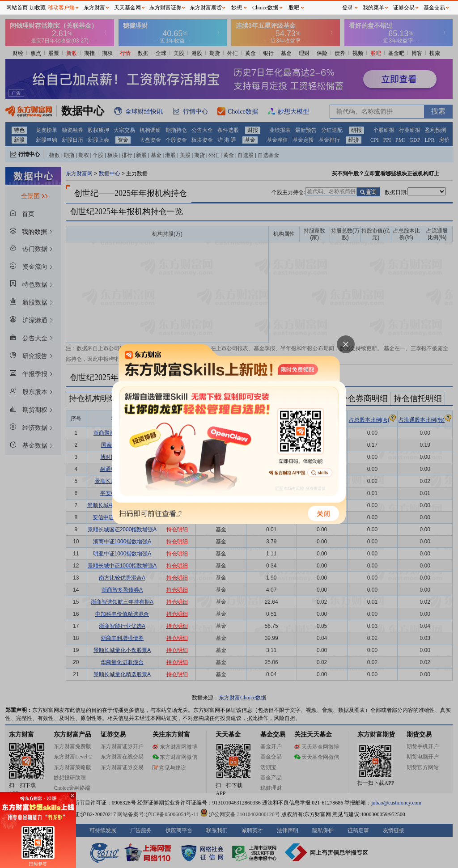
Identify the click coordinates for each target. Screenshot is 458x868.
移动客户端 (61, 8)
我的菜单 (373, 8)
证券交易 (404, 8)
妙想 (237, 8)
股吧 (294, 8)
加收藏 (38, 8)
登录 (348, 8)
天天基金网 (127, 8)
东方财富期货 (206, 8)
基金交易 (434, 8)
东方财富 (94, 8)
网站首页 (17, 8)
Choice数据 (265, 8)
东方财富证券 (165, 8)
